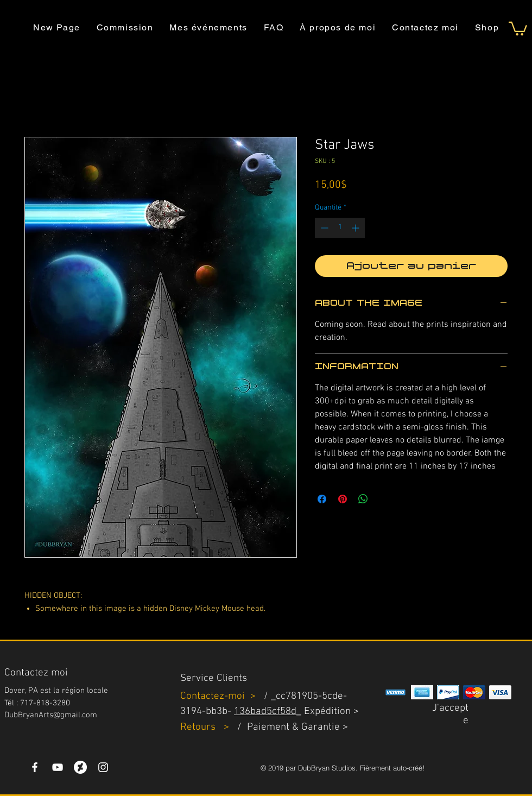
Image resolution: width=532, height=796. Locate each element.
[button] (518, 28)
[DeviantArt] (80, 767)
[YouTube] (58, 767)
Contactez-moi (214, 696)
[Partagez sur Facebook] (322, 499)
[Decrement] (323, 228)
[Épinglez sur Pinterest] (343, 499)
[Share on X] (384, 499)
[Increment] (356, 228)
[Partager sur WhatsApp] (363, 499)
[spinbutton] (340, 228)
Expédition (327, 712)
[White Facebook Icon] (35, 767)
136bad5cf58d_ (268, 712)
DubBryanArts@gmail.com (51, 715)
